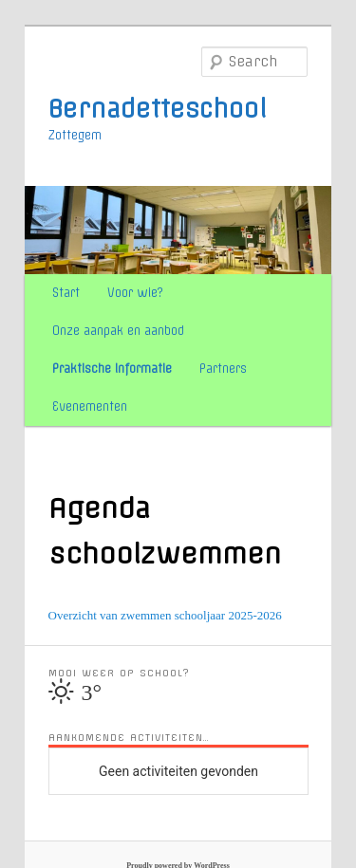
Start (66, 293)
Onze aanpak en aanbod (118, 331)
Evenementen (90, 406)
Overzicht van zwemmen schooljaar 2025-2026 (165, 615)
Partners (223, 369)
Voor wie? (135, 293)
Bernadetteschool (158, 109)
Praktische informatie (112, 369)
